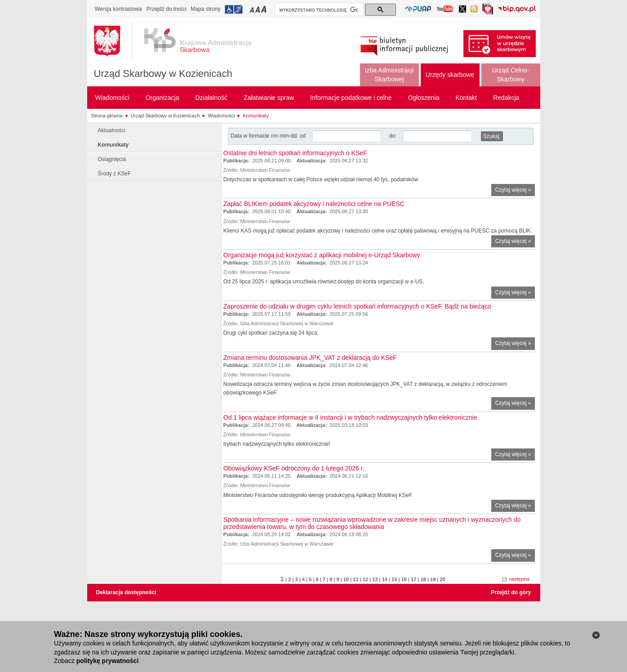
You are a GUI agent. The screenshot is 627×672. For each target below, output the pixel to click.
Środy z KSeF (115, 174)
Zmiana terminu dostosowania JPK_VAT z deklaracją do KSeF (310, 358)
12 (365, 579)
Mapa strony (205, 9)
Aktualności (112, 130)
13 (375, 579)
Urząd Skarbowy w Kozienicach (163, 74)
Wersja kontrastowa (118, 9)
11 (356, 579)
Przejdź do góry (511, 592)
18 (423, 579)
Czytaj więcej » (515, 191)
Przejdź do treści (167, 9)
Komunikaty (256, 116)
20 (442, 579)
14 (385, 579)
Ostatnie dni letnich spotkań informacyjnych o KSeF (295, 153)
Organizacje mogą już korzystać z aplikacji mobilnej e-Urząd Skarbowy (322, 255)
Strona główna (107, 116)
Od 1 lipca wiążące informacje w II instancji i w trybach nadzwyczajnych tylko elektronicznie (350, 417)
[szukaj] (318, 10)
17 (414, 579)
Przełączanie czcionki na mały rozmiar (253, 9)
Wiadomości (221, 116)
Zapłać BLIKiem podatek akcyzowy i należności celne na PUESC (314, 204)
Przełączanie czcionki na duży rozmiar (265, 9)
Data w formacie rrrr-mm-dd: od (269, 136)
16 (404, 579)
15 (394, 579)
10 (346, 579)
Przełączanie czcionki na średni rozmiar (258, 9)
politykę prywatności (107, 661)
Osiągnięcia (112, 159)
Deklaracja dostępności (126, 592)
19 (433, 579)
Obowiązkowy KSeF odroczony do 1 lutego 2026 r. (294, 468)
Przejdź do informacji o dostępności (234, 9)
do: (393, 136)
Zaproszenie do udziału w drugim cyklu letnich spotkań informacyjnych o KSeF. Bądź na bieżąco (357, 306)
